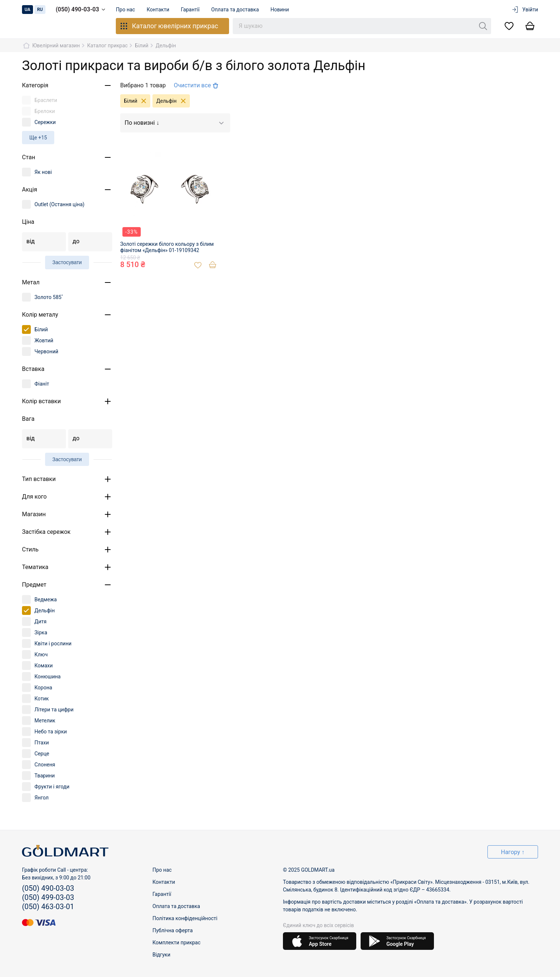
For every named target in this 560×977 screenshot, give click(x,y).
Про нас (125, 10)
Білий (137, 101)
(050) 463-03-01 (48, 907)
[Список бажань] (509, 26)
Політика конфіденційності (185, 918)
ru (40, 10)
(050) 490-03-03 (82, 10)
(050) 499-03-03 (48, 897)
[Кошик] (530, 26)
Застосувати (67, 262)
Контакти (158, 10)
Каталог (169, 26)
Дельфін (173, 101)
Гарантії (190, 10)
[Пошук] (483, 26)
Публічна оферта (173, 930)
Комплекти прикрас (176, 943)
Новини (280, 10)
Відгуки (161, 955)
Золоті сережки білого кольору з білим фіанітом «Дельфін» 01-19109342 (167, 247)
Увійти (525, 10)
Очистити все (197, 85)
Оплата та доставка (235, 10)
